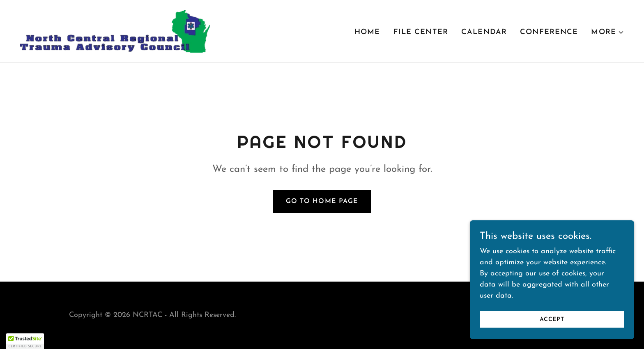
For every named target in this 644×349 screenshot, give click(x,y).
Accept (552, 325)
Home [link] (367, 32)
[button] (608, 32)
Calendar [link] (484, 32)
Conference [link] (549, 32)
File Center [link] (421, 32)
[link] (115, 31)
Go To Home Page (322, 201)
